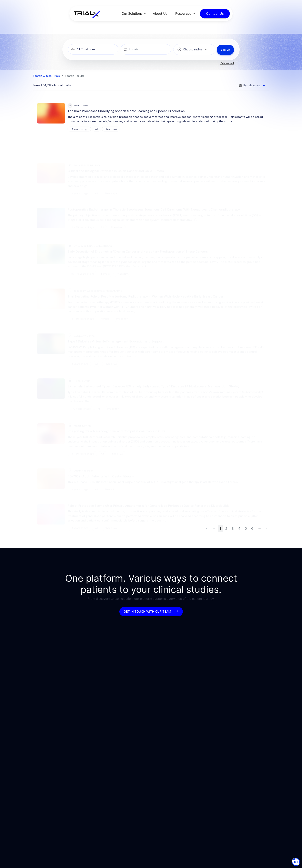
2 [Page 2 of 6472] (226, 534)
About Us (160, 13)
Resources (183, 13)
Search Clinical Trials (46, 76)
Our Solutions (132, 13)
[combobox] (193, 49)
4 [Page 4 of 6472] (239, 534)
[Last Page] (266, 534)
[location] (145, 49)
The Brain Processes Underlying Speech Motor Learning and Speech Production (126, 111)
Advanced (227, 63)
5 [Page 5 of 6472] (246, 534)
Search (225, 49)
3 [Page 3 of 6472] (233, 534)
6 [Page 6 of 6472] (252, 534)
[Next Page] (260, 534)
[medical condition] (93, 49)
